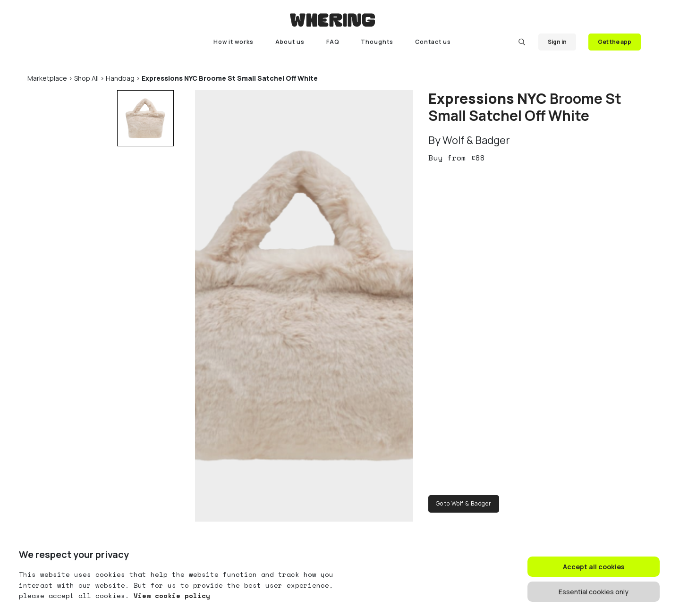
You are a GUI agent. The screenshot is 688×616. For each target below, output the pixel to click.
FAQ (333, 42)
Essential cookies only (594, 592)
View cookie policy (170, 595)
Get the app (615, 42)
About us (290, 42)
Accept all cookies (594, 567)
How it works (234, 42)
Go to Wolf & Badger (464, 503)
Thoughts (377, 42)
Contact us (433, 42)
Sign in (557, 42)
